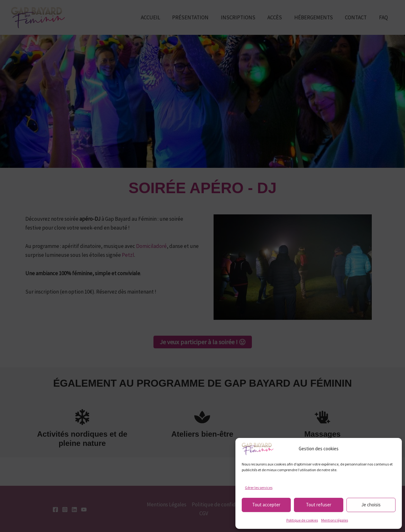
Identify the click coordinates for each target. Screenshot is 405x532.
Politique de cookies (302, 520)
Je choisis (371, 505)
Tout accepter (266, 505)
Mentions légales (335, 520)
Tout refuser (319, 505)
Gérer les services (259, 488)
